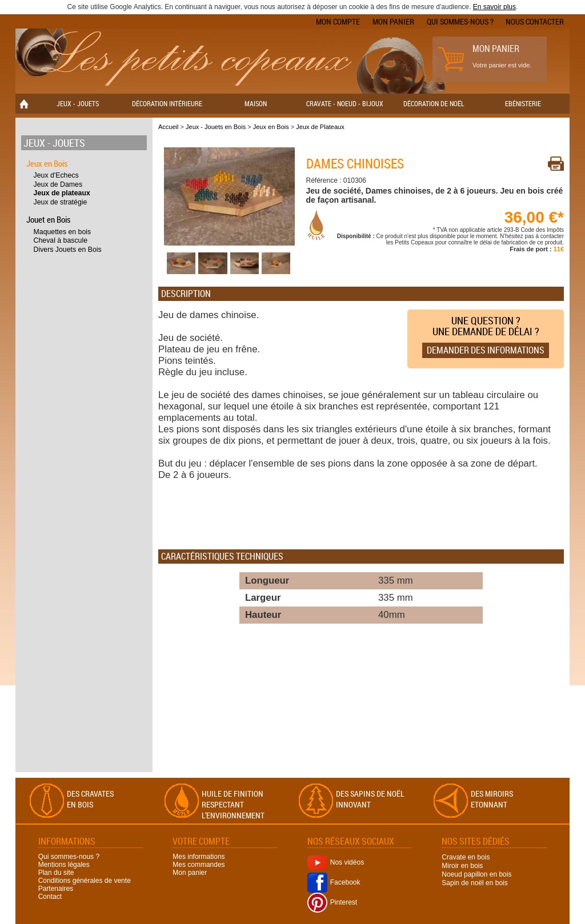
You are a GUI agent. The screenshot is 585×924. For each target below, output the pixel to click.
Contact (50, 897)
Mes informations (199, 857)
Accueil (168, 127)
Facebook (334, 882)
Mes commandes (199, 865)
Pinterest (332, 902)
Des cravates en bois (90, 799)
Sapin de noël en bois (474, 883)
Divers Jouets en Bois (68, 250)
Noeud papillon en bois (476, 874)
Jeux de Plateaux (320, 127)
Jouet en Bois (49, 219)
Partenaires (56, 889)
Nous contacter (535, 21)
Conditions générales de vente (85, 881)
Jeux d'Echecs (56, 175)
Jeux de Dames (58, 184)
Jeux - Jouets (78, 103)
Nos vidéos (336, 862)
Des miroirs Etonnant (492, 799)
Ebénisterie (523, 103)
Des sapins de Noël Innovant (370, 799)
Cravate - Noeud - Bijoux (345, 103)
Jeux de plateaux (62, 193)
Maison (256, 103)
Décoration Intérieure (167, 103)
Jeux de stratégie (61, 202)
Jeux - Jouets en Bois (216, 127)
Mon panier (393, 21)
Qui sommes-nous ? (460, 21)
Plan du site (56, 873)
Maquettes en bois (63, 232)
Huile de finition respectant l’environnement (233, 804)
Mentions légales (64, 865)
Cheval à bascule (61, 240)
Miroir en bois (462, 866)
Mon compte (338, 21)
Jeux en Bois (47, 163)
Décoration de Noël (434, 103)
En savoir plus (494, 7)
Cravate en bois (466, 857)
